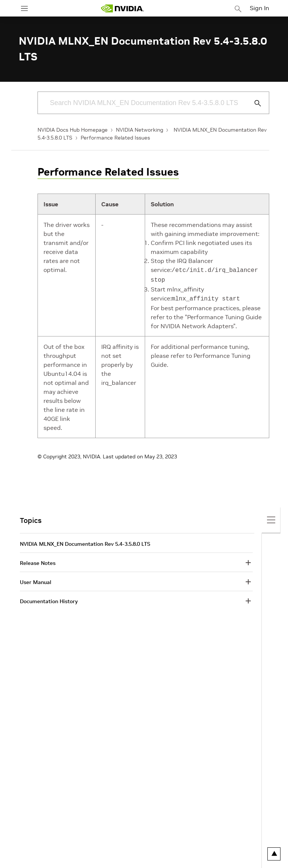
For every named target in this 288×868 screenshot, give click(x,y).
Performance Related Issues (115, 138)
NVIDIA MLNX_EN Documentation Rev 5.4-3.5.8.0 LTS (85, 542)
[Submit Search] (253, 103)
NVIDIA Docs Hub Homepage (73, 130)
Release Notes (38, 561)
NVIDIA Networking (139, 130)
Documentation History (49, 599)
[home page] (122, 8)
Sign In (259, 8)
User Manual (36, 580)
